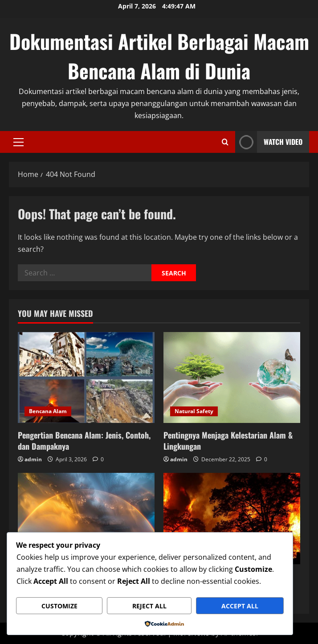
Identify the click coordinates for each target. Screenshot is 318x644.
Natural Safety (194, 411)
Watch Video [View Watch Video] (269, 142)
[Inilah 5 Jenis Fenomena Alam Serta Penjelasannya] (86, 519)
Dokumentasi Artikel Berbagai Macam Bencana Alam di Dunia (159, 56)
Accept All (240, 606)
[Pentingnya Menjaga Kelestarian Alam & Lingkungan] (232, 378)
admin (33, 459)
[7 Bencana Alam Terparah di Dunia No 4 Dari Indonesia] (232, 519)
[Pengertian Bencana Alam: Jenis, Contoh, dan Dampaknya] (86, 378)
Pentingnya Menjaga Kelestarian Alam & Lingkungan (228, 441)
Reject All (149, 606)
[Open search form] (225, 142)
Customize (59, 606)
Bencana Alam (48, 411)
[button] (18, 142)
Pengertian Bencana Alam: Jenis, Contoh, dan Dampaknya (84, 441)
